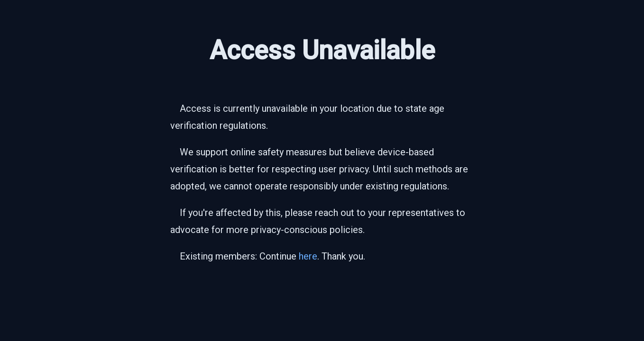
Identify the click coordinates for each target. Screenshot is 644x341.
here (308, 256)
